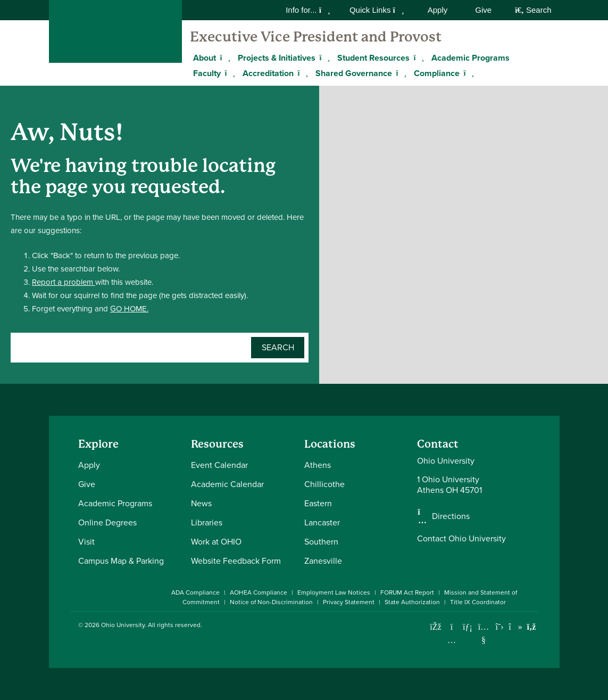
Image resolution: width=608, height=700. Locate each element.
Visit (86, 542)
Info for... (308, 10)
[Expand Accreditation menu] (302, 73)
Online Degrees (107, 522)
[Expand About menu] (224, 57)
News (201, 503)
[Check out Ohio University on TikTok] (516, 627)
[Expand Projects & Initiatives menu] (323, 57)
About (205, 58)
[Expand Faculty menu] (229, 73)
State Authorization (412, 602)
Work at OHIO (216, 542)
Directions (451, 516)
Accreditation (268, 73)
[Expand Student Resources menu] (418, 57)
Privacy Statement (349, 602)
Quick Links (377, 10)
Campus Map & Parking (121, 561)
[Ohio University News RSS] (532, 627)
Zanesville (323, 561)
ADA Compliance (195, 592)
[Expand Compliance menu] (468, 73)
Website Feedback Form (236, 561)
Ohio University (123, 625)
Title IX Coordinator (478, 602)
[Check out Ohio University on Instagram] (452, 640)
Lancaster (322, 522)
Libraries (207, 522)
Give (483, 10)
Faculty (207, 73)
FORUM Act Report (407, 592)
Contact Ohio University (461, 538)
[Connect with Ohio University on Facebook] (436, 627)
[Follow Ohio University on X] (500, 627)
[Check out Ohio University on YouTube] (484, 633)
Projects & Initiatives (277, 58)
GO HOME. (129, 309)
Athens (318, 465)
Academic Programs (470, 58)
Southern (321, 542)
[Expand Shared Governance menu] (400, 73)
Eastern (318, 503)
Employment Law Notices (334, 592)
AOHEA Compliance (259, 592)
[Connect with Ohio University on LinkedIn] (468, 627)
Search (533, 10)
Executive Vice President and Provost (316, 37)
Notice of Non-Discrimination (271, 602)
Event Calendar (219, 465)
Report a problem (64, 282)
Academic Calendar (227, 484)
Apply (438, 10)
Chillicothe (324, 484)
